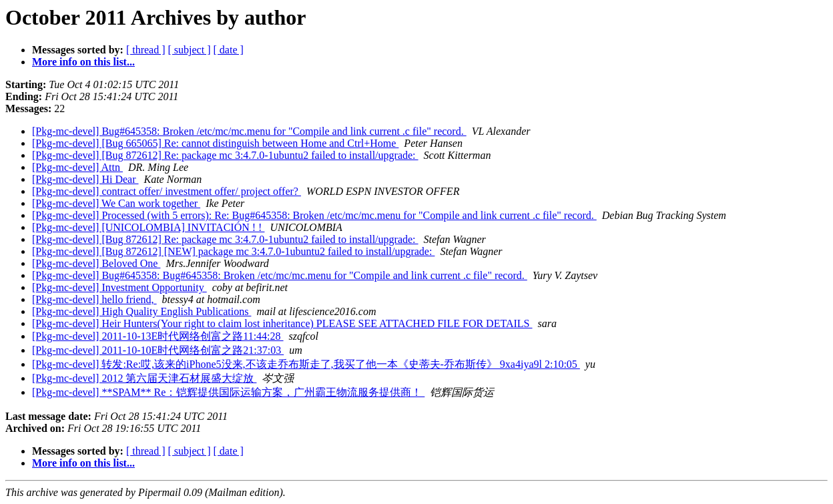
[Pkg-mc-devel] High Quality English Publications (142, 311)
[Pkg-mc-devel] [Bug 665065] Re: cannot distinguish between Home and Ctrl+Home (215, 143)
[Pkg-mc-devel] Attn (77, 167)
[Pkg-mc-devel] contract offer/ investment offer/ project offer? (167, 191)
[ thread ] (146, 50)
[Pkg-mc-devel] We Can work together (116, 203)
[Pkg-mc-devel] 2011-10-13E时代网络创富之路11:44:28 (158, 336)
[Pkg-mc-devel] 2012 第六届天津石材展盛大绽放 (144, 378)
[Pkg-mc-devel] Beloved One (96, 263)
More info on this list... (83, 62)
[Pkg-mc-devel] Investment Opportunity (119, 287)
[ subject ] (190, 50)
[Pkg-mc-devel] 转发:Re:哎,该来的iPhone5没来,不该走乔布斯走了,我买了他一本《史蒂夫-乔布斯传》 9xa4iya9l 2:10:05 (306, 364)
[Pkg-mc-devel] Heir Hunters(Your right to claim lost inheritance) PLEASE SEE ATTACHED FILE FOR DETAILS (282, 323)
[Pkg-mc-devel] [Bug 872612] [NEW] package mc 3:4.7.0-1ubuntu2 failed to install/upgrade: (233, 251)
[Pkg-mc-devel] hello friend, (94, 299)
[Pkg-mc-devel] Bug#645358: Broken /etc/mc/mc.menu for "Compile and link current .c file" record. (249, 131)
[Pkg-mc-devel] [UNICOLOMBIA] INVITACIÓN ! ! (148, 227)
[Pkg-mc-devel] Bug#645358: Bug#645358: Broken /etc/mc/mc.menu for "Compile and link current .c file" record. (280, 275)
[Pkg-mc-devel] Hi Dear (85, 179)
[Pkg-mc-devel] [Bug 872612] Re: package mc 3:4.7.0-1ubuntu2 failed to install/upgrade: (225, 155)
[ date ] (229, 50)
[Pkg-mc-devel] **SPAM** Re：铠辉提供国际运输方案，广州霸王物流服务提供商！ (228, 392)
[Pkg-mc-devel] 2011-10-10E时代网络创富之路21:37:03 (158, 350)
